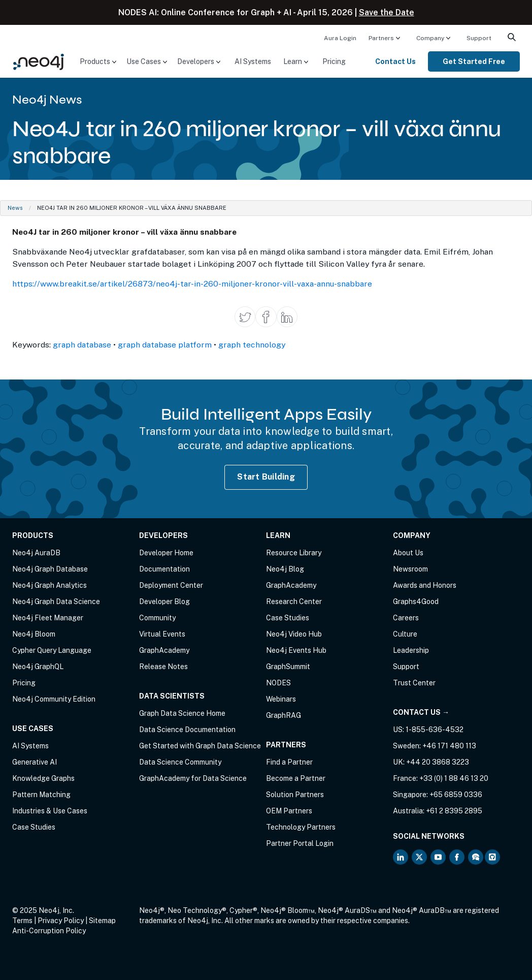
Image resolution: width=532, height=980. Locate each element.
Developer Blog (164, 602)
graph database (82, 345)
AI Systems (253, 61)
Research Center (294, 602)
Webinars (281, 699)
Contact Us (395, 61)
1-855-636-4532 (435, 730)
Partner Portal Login (300, 843)
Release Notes (163, 667)
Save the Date (387, 12)
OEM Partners (289, 811)
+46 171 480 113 (449, 746)
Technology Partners (301, 827)
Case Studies (34, 827)
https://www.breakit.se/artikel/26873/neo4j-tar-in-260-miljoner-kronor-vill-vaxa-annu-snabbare (192, 284)
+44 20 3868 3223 (438, 762)
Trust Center (414, 683)
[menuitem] (340, 38)
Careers (406, 618)
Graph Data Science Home (182, 713)
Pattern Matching (41, 795)
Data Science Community (180, 762)
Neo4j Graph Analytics (49, 585)
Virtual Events (162, 634)
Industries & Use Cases (50, 811)
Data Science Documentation (187, 730)
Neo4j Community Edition (54, 699)
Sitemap (102, 921)
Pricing (334, 61)
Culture (405, 634)
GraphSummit (288, 667)
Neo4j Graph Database (50, 569)
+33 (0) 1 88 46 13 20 (454, 778)
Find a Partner (289, 762)
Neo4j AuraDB (36, 553)
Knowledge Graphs (43, 778)
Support (479, 38)
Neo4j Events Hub (296, 650)
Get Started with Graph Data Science (200, 746)
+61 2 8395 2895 (454, 811)
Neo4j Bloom (34, 634)
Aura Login (340, 38)
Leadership (411, 650)
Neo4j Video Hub (294, 634)
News (15, 208)
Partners (381, 38)
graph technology (252, 345)
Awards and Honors (425, 585)
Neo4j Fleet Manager (48, 618)
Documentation (164, 569)
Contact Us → (421, 712)
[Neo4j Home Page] (39, 61)
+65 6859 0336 (456, 795)
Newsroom (410, 569)
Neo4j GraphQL (38, 667)
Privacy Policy (61, 921)
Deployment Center (171, 585)
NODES (278, 683)
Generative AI (35, 762)
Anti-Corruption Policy (49, 931)
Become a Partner (296, 778)
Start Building (266, 477)
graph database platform (165, 345)
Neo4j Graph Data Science (56, 602)
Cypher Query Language (52, 650)
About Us (408, 553)
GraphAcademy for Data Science (193, 778)
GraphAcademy (164, 650)
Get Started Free (474, 61)
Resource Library (294, 553)
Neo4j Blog (285, 569)
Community (157, 618)
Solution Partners (295, 795)
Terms (22, 921)
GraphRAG (284, 715)
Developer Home (166, 553)
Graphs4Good (416, 602)
